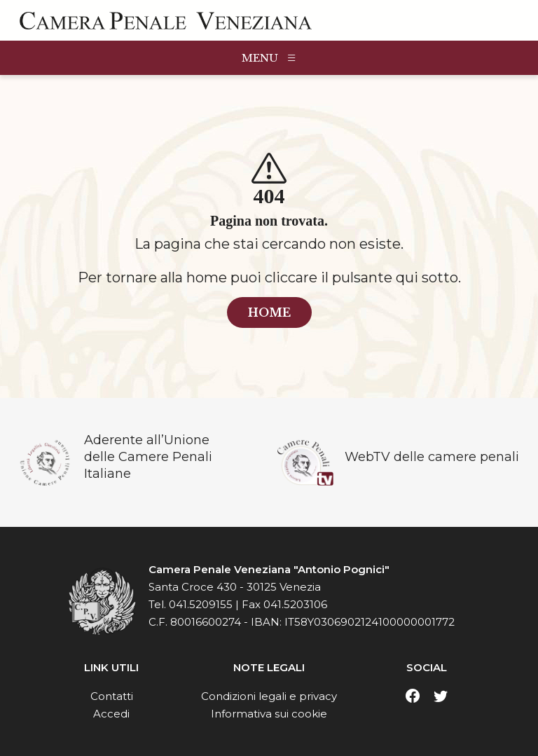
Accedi (111, 714)
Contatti (112, 696)
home (269, 312)
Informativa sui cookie (269, 714)
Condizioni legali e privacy (269, 696)
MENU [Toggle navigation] (269, 58)
